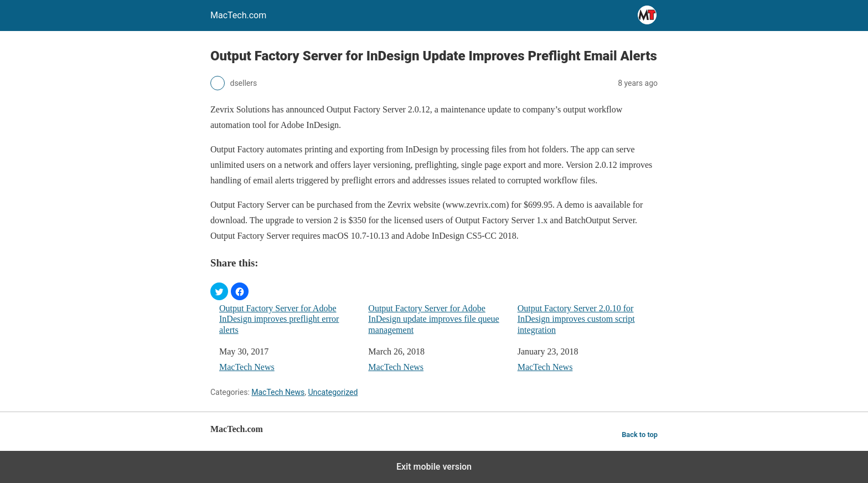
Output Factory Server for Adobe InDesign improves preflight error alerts (279, 319)
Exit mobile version (434, 467)
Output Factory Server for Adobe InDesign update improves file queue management (433, 319)
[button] (219, 291)
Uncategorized (333, 392)
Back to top (640, 435)
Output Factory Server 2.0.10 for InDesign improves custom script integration (576, 319)
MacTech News (247, 367)
